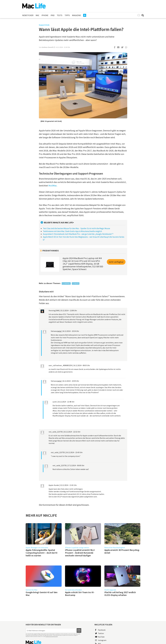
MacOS (76, 283)
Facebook (100, 630)
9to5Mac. (53, 185)
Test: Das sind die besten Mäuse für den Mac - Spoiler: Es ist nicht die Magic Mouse (76, 228)
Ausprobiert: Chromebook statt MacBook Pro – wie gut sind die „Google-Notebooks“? (78, 234)
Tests (60, 15)
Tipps (67, 15)
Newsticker (28, 15)
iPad (53, 15)
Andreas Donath (48, 47)
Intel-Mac (67, 283)
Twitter (100, 633)
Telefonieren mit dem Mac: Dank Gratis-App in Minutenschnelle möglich (72, 231)
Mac (37, 15)
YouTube (100, 637)
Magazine (76, 15)
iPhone (45, 15)
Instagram (101, 640)
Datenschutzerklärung (52, 636)
